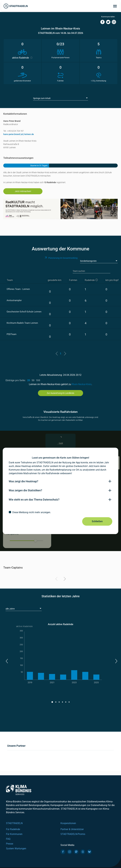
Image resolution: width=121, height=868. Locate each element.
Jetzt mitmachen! (23, 191)
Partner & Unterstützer (72, 829)
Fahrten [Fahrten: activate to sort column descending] (73, 280)
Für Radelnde (13, 829)
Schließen (97, 521)
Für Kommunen (14, 834)
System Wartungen (16, 849)
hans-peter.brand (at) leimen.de (19, 134)
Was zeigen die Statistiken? (25, 490)
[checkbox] (60, 512)
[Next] (64, 579)
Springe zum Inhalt (42, 98)
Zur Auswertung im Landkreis (60, 393)
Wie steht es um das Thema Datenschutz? (34, 500)
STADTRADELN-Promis (73, 834)
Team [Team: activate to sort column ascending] (10, 280)
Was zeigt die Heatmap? (23, 481)
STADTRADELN (14, 823)
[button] (7, 661)
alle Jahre (10, 609)
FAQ (8, 839)
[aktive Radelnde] (92, 280)
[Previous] (57, 579)
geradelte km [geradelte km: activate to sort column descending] (55, 280)
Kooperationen (68, 823)
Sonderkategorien (88, 261)
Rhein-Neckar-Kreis (82, 384)
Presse (10, 844)
